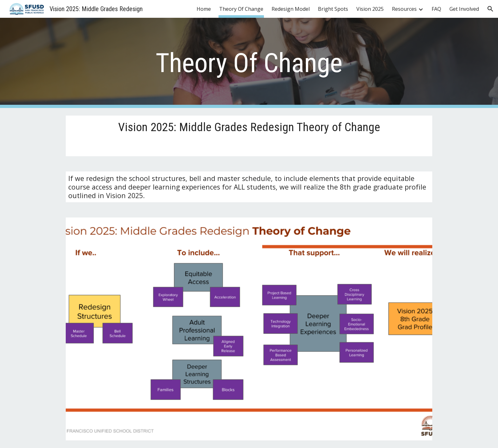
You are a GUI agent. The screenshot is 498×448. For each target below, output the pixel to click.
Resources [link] (404, 9)
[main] (249, 63)
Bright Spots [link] (333, 9)
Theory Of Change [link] (241, 9)
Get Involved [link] (464, 9)
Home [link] (204, 9)
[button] (490, 9)
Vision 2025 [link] (370, 9)
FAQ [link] (436, 9)
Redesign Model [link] (291, 9)
